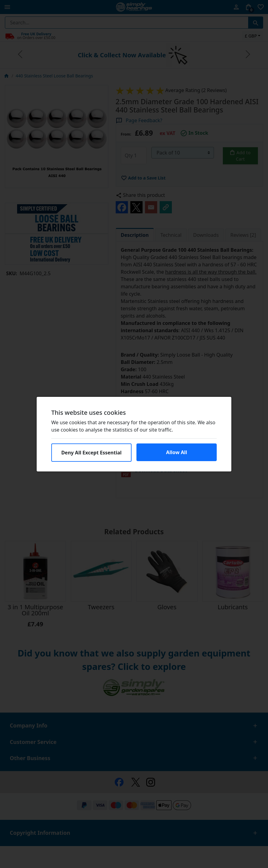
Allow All (177, 452)
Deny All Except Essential (92, 453)
